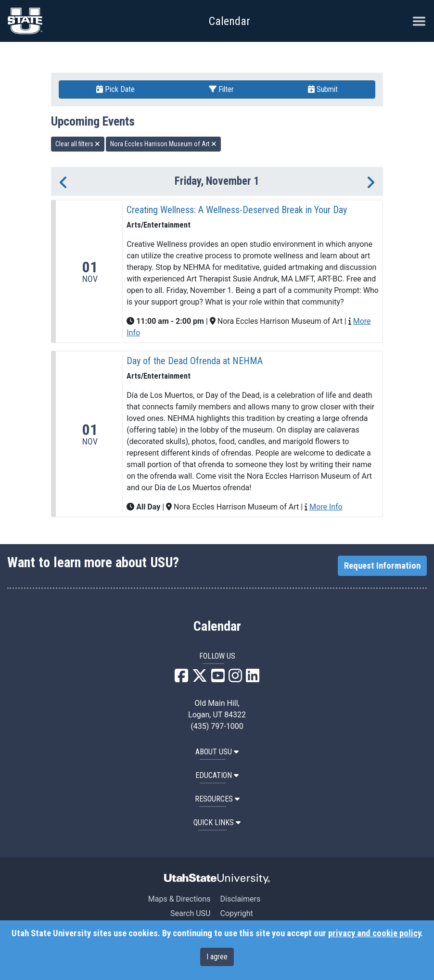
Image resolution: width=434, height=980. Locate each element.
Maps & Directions (179, 899)
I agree (217, 957)
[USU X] (200, 679)
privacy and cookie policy (374, 933)
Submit (323, 89)
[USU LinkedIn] (253, 679)
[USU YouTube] (218, 679)
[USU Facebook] (181, 679)
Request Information (382, 566)
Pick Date (115, 89)
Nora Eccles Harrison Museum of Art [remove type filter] (163, 144)
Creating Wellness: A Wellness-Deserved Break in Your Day (237, 210)
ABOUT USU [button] (217, 752)
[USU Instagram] (235, 679)
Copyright (236, 913)
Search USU (190, 913)
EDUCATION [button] (217, 775)
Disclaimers (240, 899)
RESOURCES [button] (217, 799)
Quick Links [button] (217, 822)
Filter (221, 89)
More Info (326, 507)
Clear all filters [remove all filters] (78, 144)
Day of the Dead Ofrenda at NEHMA (195, 361)
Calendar (217, 626)
